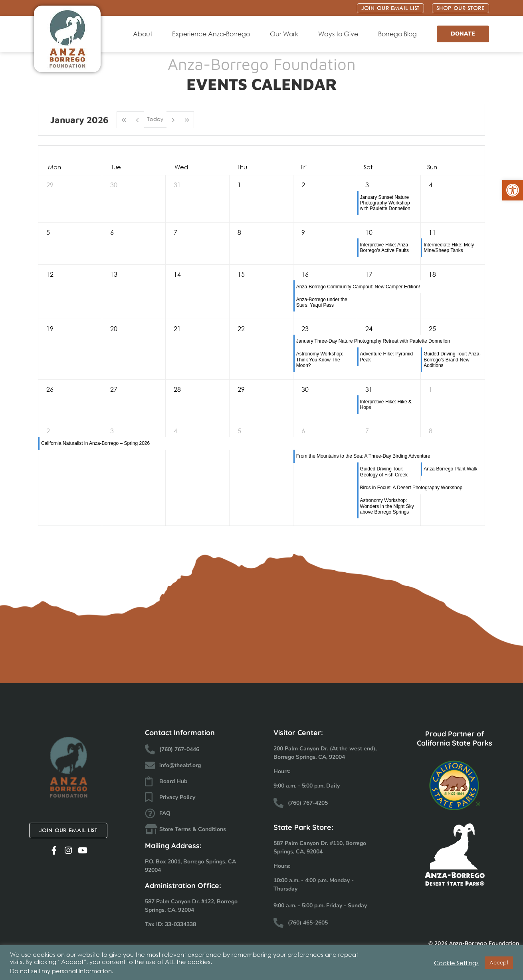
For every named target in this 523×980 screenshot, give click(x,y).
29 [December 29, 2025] (50, 185)
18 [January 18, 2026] (432, 274)
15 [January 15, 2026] (241, 274)
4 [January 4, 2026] (431, 185)
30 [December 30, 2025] (114, 185)
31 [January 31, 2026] (369, 389)
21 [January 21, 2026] (177, 328)
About (145, 34)
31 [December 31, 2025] (177, 185)
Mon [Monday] (54, 167)
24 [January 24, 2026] (369, 328)
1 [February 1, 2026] (431, 389)
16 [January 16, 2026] (305, 274)
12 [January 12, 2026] (50, 274)
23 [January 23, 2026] (305, 328)
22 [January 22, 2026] (241, 328)
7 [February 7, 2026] (367, 431)
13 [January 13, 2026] (114, 274)
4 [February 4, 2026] (175, 431)
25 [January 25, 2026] (432, 328)
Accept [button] (499, 963)
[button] (513, 190)
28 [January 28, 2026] (177, 389)
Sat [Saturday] (368, 167)
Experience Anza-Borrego (213, 34)
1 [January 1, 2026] (239, 185)
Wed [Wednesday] (181, 167)
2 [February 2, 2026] (48, 431)
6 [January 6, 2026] (112, 232)
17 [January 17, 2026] (369, 274)
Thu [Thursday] (242, 167)
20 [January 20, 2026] (114, 328)
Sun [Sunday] (432, 167)
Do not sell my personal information (61, 971)
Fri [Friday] (304, 167)
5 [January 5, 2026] (48, 232)
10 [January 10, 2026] (369, 232)
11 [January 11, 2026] (432, 232)
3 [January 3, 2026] (367, 185)
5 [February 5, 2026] (239, 431)
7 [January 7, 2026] (175, 232)
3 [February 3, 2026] (112, 431)
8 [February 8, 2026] (431, 431)
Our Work (286, 34)
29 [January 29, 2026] (241, 389)
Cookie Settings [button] (456, 963)
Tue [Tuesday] (116, 167)
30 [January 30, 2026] (305, 389)
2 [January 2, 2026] (303, 185)
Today (155, 119)
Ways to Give (340, 34)
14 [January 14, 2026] (177, 274)
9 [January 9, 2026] (303, 232)
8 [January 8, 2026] (239, 232)
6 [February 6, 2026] (303, 431)
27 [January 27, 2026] (114, 389)
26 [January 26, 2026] (50, 389)
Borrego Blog (399, 34)
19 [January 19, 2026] (50, 328)
